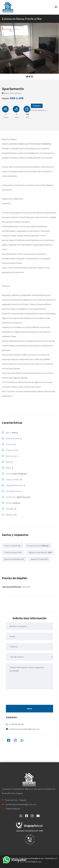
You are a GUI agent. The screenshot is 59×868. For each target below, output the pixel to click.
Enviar (30, 709)
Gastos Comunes (12, 546)
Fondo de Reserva (13, 552)
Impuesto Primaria (39, 559)
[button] (27, 77)
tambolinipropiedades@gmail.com (24, 729)
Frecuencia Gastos (38, 546)
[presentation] (25, 697)
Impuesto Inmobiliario (14, 559)
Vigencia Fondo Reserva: (40, 552)
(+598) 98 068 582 (16, 724)
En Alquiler (37, 106)
